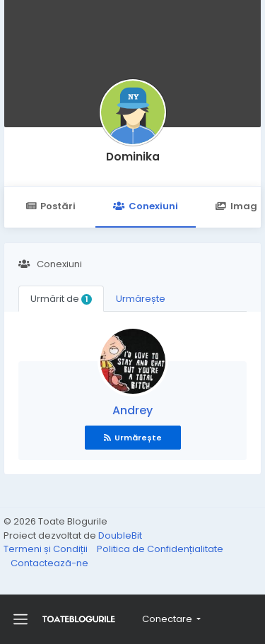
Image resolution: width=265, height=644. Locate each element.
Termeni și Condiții (47, 549)
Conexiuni (145, 206)
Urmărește (141, 299)
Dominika (133, 157)
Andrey (132, 410)
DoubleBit (120, 535)
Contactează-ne (49, 563)
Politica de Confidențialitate (160, 549)
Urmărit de (61, 299)
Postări (51, 206)
